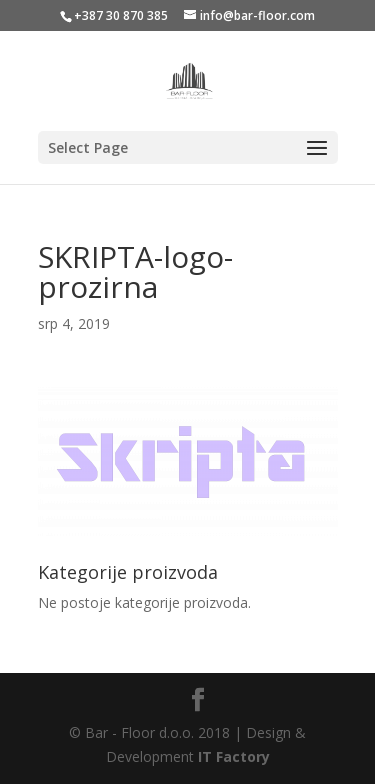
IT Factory (234, 756)
